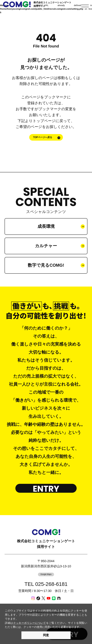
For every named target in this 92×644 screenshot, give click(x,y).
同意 (46, 635)
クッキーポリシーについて (30, 623)
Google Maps (46, 574)
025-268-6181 (51, 584)
